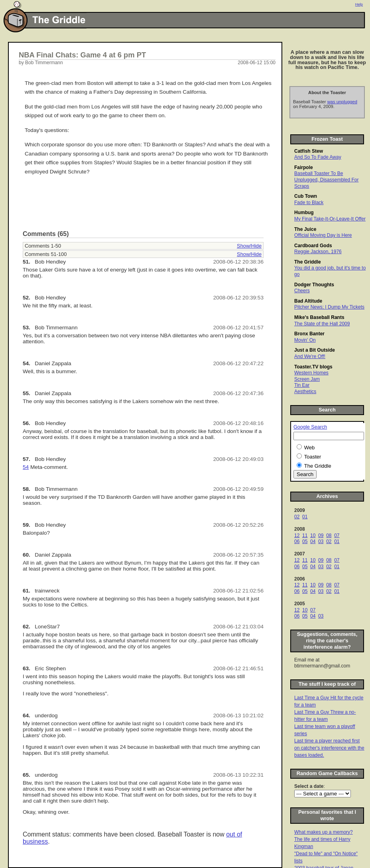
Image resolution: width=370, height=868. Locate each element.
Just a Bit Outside (315, 350)
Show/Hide (249, 246)
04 (313, 541)
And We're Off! (310, 356)
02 (297, 517)
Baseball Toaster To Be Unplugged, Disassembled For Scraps (326, 180)
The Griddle (308, 262)
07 (337, 535)
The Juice (305, 229)
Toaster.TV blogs (313, 367)
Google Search (310, 427)
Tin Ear (302, 385)
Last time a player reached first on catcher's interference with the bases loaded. (329, 748)
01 (305, 517)
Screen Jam (307, 379)
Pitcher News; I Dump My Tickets (329, 307)
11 (305, 535)
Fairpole (304, 167)
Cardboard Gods (313, 246)
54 (26, 467)
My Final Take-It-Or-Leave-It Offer (330, 219)
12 (297, 535)
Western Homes (311, 373)
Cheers (302, 291)
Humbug (304, 213)
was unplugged (342, 102)
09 (321, 535)
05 (305, 541)
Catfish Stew (309, 151)
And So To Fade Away (318, 157)
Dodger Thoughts (314, 285)
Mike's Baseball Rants (319, 317)
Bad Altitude (308, 301)
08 (329, 535)
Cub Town (306, 196)
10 (313, 535)
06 (297, 541)
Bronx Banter (309, 334)
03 (321, 541)
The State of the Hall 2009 (322, 324)
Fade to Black (309, 203)
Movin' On (305, 340)
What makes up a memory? (324, 832)
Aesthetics (305, 392)
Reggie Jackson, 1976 (318, 252)
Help (359, 4)
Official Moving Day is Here (323, 235)
